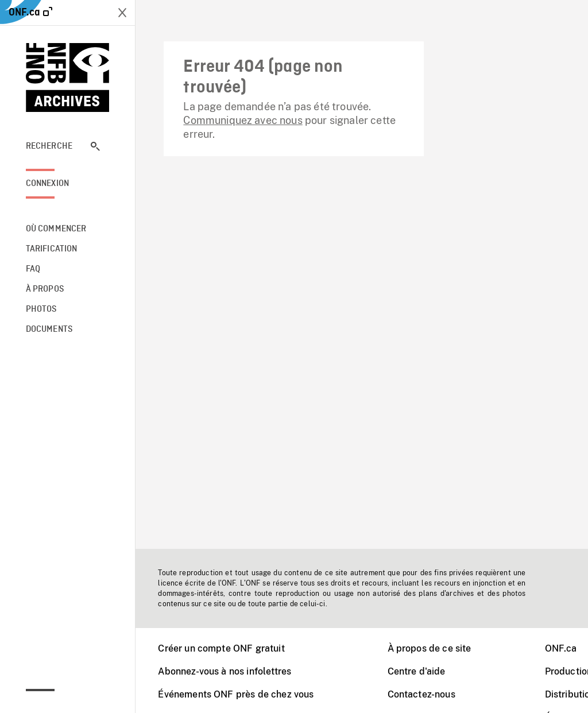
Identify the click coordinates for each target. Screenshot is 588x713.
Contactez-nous (421, 694)
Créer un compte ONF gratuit (221, 648)
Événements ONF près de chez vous (236, 694)
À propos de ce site (430, 648)
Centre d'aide (417, 671)
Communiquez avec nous (243, 120)
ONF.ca (561, 648)
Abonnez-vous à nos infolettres (225, 671)
